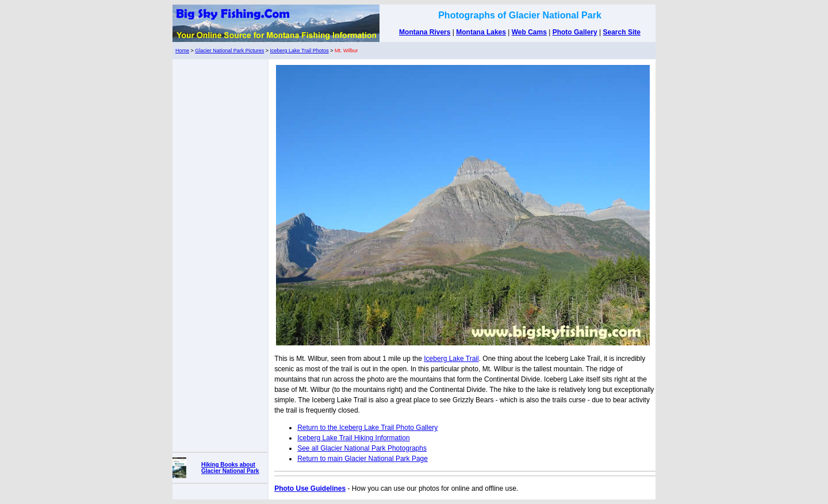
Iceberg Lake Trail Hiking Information (353, 438)
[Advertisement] (220, 253)
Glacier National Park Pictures (229, 51)
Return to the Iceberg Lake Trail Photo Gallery (367, 428)
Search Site (622, 32)
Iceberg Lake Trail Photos (300, 51)
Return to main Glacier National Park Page (363, 459)
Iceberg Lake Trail (451, 359)
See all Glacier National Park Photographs (362, 448)
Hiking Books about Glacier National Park (230, 468)
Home (182, 51)
